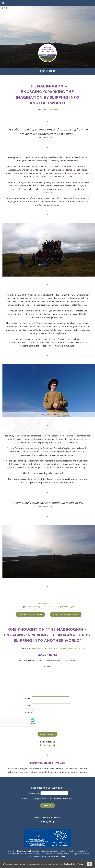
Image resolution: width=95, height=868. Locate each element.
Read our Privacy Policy (73, 864)
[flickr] (54, 71)
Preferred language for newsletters (37, 798)
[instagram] (47, 71)
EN (8, 8)
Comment (47, 666)
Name (28, 698)
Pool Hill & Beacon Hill (30, 614)
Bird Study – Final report (66, 614)
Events (55, 603)
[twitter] (43, 71)
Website (28, 712)
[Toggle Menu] (3, 3)
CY (3, 8)
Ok (90, 864)
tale (55, 606)
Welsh (59, 798)
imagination (41, 606)
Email (28, 705)
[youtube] (51, 71)
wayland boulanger (66, 606)
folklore (31, 606)
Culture (48, 603)
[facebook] (40, 71)
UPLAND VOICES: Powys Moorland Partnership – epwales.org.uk (57, 648)
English (68, 798)
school (50, 606)
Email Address (33, 793)
